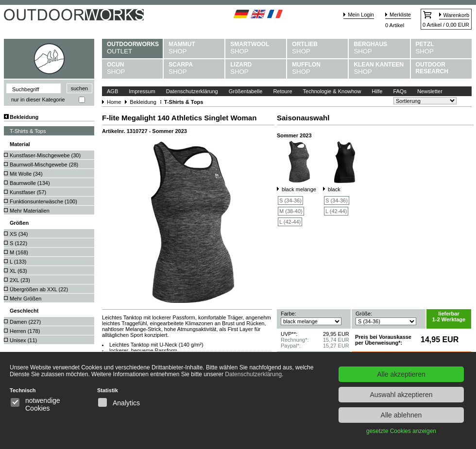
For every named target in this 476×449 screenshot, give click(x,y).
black (334, 189)
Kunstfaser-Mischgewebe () (45, 155)
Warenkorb (456, 15)
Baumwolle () (30, 183)
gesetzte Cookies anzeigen (401, 431)
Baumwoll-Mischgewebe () (44, 165)
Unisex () (23, 340)
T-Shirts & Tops (28, 131)
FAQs (400, 91)
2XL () (20, 280)
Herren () (25, 331)
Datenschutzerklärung (192, 91)
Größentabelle (246, 91)
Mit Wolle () (26, 174)
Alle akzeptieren (401, 374)
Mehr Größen (25, 299)
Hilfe (377, 91)
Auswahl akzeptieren (401, 395)
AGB (112, 91)
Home (114, 102)
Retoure (282, 91)
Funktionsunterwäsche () (43, 201)
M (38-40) (291, 211)
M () (19, 252)
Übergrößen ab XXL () (39, 289)
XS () (19, 234)
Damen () (25, 322)
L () (18, 262)
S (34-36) (290, 200)
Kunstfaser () (28, 192)
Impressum (142, 91)
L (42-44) (290, 222)
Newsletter (430, 91)
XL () (18, 271)
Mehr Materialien (30, 211)
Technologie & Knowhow (332, 91)
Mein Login (361, 15)
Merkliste (400, 15)
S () (18, 243)
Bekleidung (24, 117)
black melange (299, 189)
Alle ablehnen (401, 415)
